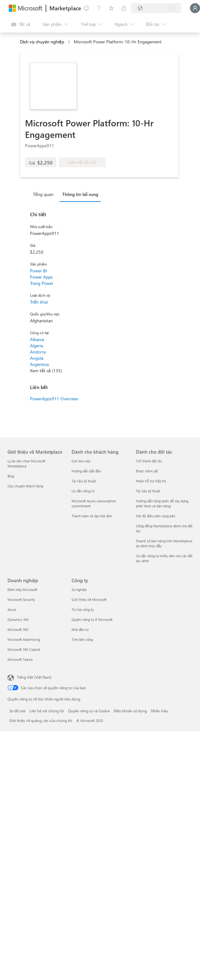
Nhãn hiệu (160, 711)
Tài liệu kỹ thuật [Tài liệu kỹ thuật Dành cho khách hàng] (84, 481)
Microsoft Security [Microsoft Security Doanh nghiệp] (21, 600)
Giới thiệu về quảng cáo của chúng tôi (41, 720)
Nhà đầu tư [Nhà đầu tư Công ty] (80, 629)
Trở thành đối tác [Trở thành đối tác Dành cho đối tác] (149, 461)
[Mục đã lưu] (111, 8)
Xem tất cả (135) (46, 371)
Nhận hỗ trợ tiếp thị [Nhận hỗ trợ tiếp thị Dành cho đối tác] (151, 481)
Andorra (38, 352)
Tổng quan (43, 194)
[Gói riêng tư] (124, 8)
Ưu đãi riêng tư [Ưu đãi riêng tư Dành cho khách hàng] (83, 491)
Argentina (39, 364)
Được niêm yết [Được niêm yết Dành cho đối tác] (147, 471)
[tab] (45, 194)
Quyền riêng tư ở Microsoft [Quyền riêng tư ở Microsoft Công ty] (92, 619)
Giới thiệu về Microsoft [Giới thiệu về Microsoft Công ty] (89, 600)
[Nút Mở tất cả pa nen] (21, 24)
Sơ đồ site (17, 711)
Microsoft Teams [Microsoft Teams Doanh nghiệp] (20, 659)
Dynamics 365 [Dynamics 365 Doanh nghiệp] (18, 619)
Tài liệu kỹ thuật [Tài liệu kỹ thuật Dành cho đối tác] (148, 491)
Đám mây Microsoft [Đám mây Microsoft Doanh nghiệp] (22, 590)
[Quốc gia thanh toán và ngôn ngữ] (156, 8)
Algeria (37, 346)
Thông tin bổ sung (80, 194)
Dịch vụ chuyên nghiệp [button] (42, 42)
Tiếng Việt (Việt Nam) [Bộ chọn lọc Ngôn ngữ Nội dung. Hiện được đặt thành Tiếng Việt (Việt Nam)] (34, 677)
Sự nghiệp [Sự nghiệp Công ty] (79, 590)
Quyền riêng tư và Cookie (89, 711)
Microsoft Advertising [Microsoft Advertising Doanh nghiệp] (24, 639)
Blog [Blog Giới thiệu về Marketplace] (11, 476)
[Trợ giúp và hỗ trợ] (99, 8)
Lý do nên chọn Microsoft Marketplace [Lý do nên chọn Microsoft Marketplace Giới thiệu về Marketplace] (26, 463)
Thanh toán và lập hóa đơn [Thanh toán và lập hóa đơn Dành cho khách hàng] (92, 516)
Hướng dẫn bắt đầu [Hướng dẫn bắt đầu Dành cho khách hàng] (86, 471)
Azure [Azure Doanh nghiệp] (12, 609)
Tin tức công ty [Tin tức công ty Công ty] (83, 609)
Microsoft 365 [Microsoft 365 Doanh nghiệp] (18, 629)
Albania (37, 339)
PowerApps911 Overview (54, 399)
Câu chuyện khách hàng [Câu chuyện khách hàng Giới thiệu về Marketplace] (25, 486)
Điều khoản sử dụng (130, 711)
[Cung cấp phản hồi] (86, 8)
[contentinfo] (70, 42)
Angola (37, 358)
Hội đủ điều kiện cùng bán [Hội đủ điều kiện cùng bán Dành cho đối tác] (156, 516)
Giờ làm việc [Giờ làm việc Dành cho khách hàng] (81, 461)
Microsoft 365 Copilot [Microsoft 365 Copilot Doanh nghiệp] (24, 649)
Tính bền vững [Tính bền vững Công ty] (82, 639)
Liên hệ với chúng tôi (47, 711)
